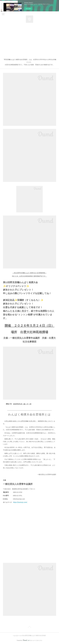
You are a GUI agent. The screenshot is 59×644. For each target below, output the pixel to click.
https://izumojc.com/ (20, 502)
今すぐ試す (28, 9)
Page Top (29, 627)
